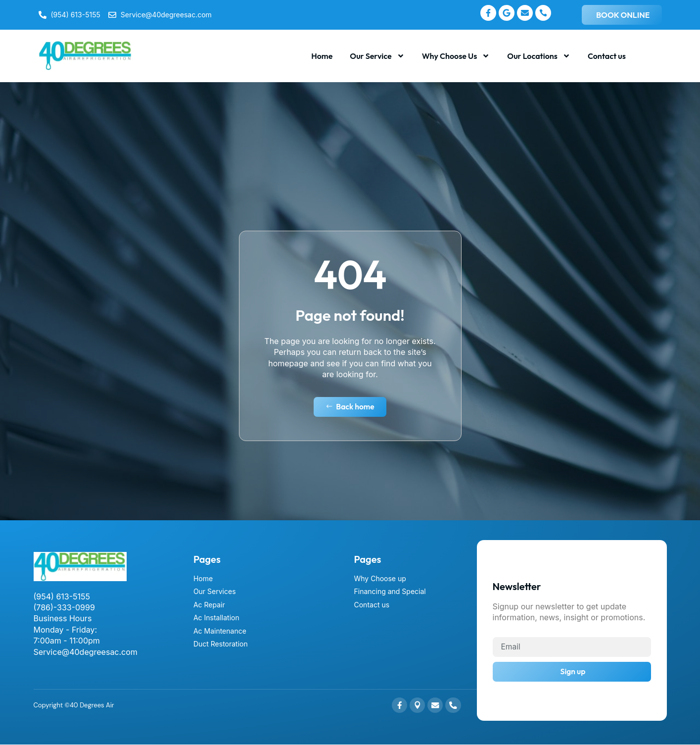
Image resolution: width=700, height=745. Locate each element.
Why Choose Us (456, 56)
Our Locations (539, 56)
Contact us (607, 56)
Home (322, 56)
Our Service (377, 56)
